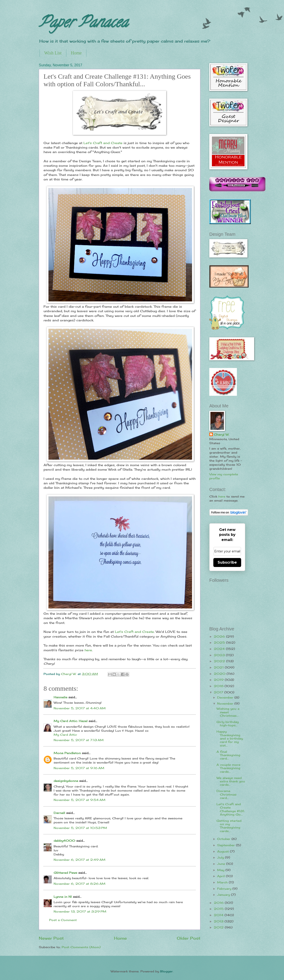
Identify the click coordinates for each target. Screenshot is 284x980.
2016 (219, 903)
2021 (219, 667)
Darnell (59, 813)
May (221, 870)
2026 (220, 636)
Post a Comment (63, 920)
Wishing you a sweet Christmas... (228, 712)
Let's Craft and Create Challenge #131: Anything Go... (231, 809)
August (224, 851)
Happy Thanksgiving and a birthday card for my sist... (230, 738)
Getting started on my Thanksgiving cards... (229, 826)
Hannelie (60, 697)
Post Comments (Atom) (81, 947)
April (222, 876)
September (227, 845)
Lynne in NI (63, 897)
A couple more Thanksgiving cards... (228, 768)
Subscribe (227, 562)
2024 (220, 649)
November (226, 703)
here (88, 650)
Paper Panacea (83, 24)
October (224, 839)
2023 (220, 655)
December (226, 697)
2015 (219, 909)
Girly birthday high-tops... (228, 724)
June (222, 864)
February (225, 889)
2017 (219, 692)
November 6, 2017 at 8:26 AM (80, 884)
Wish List (53, 53)
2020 (220, 674)
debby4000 (64, 841)
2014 (219, 915)
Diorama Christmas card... (226, 794)
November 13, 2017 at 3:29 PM (80, 911)
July (221, 857)
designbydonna (66, 781)
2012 (219, 927)
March (223, 882)
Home (76, 53)
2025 (220, 643)
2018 (219, 686)
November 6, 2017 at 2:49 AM (80, 860)
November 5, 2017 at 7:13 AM (79, 740)
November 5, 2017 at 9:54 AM (80, 800)
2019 (219, 680)
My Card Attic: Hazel (71, 721)
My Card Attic (65, 735)
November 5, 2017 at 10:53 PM (80, 828)
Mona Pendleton (67, 753)
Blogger (166, 971)
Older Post (189, 938)
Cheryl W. (222, 435)
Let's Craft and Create (103, 143)
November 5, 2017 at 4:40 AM (80, 708)
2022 (220, 661)
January (224, 895)
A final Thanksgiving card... (228, 755)
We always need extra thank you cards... (231, 781)
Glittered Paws (65, 873)
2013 (219, 921)
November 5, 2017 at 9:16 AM (79, 768)
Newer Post (51, 938)
